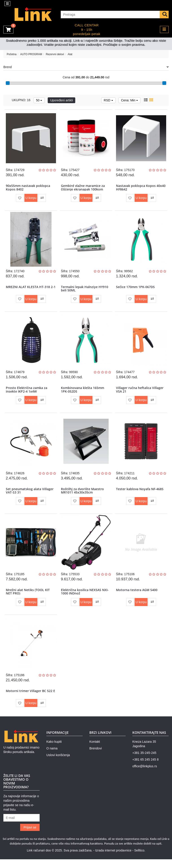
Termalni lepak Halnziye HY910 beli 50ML (85, 291)
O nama (52, 757)
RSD (108, 100)
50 (39, 100)
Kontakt (95, 751)
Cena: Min (129, 100)
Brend (86, 67)
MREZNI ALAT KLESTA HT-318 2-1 (30, 291)
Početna (12, 54)
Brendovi (96, 757)
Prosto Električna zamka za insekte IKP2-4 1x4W (27, 393)
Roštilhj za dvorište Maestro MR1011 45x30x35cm (83, 496)
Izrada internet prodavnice (113, 859)
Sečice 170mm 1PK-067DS (136, 289)
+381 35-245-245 (144, 762)
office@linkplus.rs (145, 775)
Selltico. (140, 859)
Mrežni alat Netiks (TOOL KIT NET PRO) (28, 598)
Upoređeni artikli (61, 100)
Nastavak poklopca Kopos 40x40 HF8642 (141, 188)
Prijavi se (30, 836)
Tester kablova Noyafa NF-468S (140, 494)
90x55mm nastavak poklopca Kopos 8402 (28, 188)
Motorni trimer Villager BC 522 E (31, 699)
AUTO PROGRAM (31, 54)
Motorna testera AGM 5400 (137, 597)
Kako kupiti (54, 751)
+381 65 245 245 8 (145, 768)
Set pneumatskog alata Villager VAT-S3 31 (30, 496)
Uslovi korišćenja (58, 764)
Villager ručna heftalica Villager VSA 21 (140, 393)
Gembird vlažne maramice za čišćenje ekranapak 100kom (83, 188)
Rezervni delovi (55, 54)
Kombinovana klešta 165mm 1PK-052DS (83, 393)
